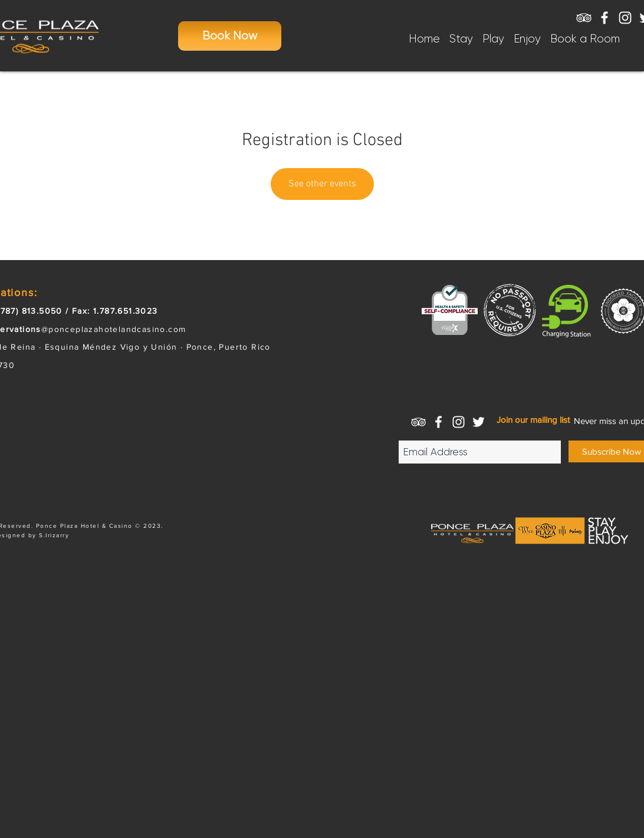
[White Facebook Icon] (604, 18)
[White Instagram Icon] (625, 18)
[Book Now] (230, 36)
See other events (322, 184)
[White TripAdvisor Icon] (584, 18)
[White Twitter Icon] (479, 422)
